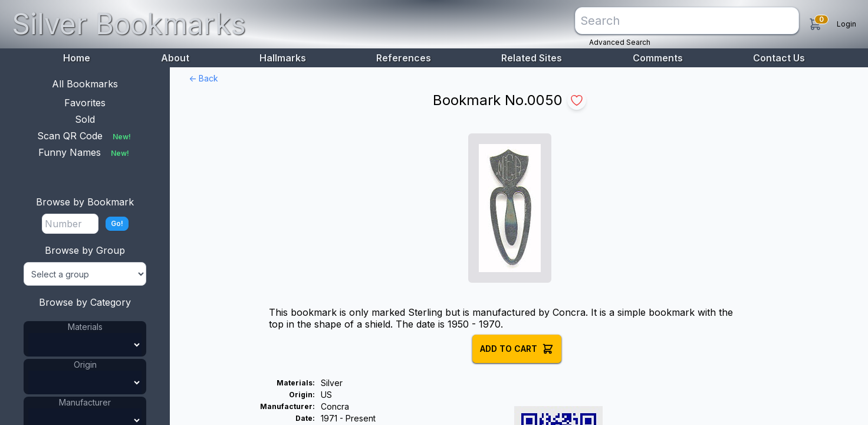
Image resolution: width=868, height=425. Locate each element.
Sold (85, 119)
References (404, 58)
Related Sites (532, 58)
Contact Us (779, 58)
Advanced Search (620, 42)
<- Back (203, 78)
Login (846, 24)
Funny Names (85, 152)
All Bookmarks (85, 84)
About (175, 58)
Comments (658, 58)
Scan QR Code (85, 136)
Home (77, 58)
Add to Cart (517, 349)
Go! (117, 223)
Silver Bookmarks (129, 24)
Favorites (85, 103)
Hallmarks (283, 58)
